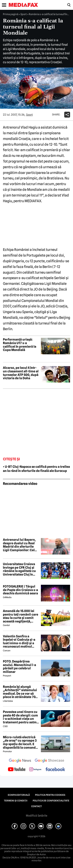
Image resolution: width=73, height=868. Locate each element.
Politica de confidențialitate (51, 801)
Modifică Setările (37, 816)
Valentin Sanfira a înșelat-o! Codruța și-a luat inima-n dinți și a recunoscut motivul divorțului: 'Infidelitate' (20, 641)
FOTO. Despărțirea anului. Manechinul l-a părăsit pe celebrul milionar (19, 667)
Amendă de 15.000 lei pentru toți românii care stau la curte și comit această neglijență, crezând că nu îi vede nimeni (21, 616)
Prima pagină (11, 14)
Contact (36, 806)
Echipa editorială (19, 795)
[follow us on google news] (20, 761)
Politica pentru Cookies (50, 795)
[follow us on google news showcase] (49, 761)
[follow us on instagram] (35, 770)
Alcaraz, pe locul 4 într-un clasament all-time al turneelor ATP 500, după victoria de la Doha (21, 373)
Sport (24, 14)
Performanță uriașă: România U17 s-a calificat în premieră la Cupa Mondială (20, 345)
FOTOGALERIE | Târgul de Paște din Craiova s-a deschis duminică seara (20, 590)
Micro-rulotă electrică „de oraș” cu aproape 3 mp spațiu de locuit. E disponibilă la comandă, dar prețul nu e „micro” (21, 742)
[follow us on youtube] (17, 770)
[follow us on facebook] (55, 770)
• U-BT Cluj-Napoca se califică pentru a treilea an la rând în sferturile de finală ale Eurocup (36, 469)
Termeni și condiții (16, 801)
